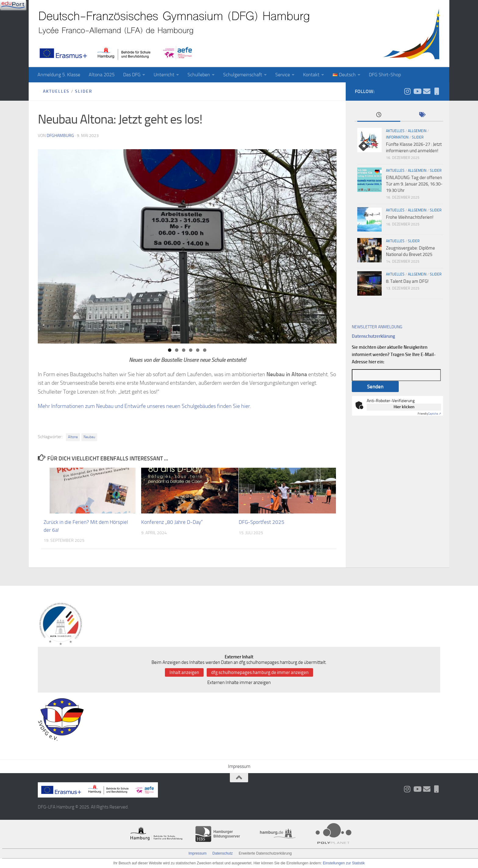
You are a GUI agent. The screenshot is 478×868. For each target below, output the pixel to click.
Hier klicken (404, 407)
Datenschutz (223, 853)
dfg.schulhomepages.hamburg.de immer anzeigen (260, 672)
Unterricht (164, 75)
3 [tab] (184, 350)
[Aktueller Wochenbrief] (427, 91)
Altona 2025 (102, 75)
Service (283, 75)
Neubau (89, 437)
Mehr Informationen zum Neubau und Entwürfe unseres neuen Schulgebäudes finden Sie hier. (144, 406)
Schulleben (199, 75)
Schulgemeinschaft (243, 75)
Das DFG (132, 75)
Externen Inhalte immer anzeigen (239, 683)
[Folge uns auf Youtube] (417, 91)
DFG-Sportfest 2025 (262, 522)
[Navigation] (13, 5)
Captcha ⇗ (429, 414)
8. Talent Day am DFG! (407, 281)
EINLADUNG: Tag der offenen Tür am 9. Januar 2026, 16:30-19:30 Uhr (414, 184)
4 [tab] (191, 350)
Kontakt (311, 75)
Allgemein (417, 131)
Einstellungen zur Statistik (344, 863)
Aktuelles (56, 91)
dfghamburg (60, 136)
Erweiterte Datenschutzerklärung (265, 853)
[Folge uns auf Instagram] (407, 91)
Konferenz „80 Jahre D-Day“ (172, 522)
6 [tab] (205, 350)
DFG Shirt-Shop (385, 75)
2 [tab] (177, 350)
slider (84, 91)
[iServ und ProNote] (437, 91)
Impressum (239, 766)
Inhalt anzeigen (184, 672)
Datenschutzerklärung (373, 336)
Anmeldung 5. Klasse (59, 75)
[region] (187, 246)
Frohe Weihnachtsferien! (410, 217)
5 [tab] (198, 350)
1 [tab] (170, 350)
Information (397, 137)
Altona (73, 437)
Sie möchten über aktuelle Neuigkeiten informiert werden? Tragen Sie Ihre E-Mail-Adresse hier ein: (394, 355)
